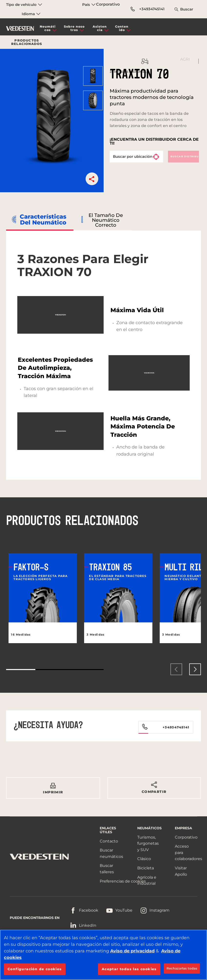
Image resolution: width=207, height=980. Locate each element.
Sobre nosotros (74, 28)
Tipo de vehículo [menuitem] (24, 5)
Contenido (122, 28)
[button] (92, 179)
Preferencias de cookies (123, 881)
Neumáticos (48, 28)
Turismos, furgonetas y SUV (148, 843)
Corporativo (108, 4)
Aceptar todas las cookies (129, 969)
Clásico (144, 859)
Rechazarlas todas (182, 968)
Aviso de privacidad (132, 951)
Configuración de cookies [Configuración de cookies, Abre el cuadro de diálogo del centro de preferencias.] (35, 969)
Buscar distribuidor (185, 156)
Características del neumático (43, 219)
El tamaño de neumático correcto (106, 220)
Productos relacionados (27, 42)
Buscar (187, 9)
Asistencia (100, 28)
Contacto (109, 841)
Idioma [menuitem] (31, 14)
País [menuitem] (89, 5)
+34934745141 (148, 9)
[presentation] (176, 669)
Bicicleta (146, 868)
